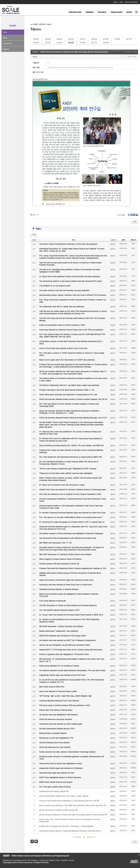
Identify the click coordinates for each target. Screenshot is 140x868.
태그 (36, 841)
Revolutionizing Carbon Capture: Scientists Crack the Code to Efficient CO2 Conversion (73, 295)
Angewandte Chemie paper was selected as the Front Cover (62, 675)
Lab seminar (7, 44)
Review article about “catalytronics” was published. (59, 631)
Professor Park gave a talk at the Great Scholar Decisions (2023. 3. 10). (67, 390)
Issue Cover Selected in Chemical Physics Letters (58, 691)
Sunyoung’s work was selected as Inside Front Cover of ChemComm (66, 585)
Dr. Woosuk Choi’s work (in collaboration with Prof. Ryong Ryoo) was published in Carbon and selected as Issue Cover (71, 440)
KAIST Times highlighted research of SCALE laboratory (60, 777)
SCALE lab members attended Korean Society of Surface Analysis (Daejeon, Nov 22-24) (73, 399)
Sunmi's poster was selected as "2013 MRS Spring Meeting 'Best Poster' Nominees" (72, 805)
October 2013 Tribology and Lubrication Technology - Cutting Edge (65, 826)
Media (5, 38)
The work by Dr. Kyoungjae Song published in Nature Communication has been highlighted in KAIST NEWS (70, 271)
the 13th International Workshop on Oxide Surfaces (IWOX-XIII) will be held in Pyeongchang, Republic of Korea (69, 463)
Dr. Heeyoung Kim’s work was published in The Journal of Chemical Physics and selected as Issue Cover (70, 433)
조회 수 (133, 240)
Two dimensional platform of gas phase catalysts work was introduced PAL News (70, 281)
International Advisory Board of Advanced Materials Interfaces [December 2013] (70, 831)
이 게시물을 (121, 215)
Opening (6, 49)
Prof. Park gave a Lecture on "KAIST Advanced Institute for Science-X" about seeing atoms (72, 354)
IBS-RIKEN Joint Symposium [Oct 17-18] (55, 543)
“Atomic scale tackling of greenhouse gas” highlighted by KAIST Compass (68, 468)
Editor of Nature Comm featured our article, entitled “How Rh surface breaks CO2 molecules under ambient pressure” (71, 479)
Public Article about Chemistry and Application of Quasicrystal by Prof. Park (68, 394)
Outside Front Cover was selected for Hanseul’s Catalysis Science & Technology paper (72, 489)
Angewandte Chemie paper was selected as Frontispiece (61, 768)
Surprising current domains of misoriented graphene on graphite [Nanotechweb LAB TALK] (72, 758)
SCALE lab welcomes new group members (56, 719)
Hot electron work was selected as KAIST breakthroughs (61, 724)
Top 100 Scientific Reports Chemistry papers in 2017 (60, 610)
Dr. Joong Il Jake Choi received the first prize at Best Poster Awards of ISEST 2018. (71, 615)
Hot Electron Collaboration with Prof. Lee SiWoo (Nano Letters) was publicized (69, 385)
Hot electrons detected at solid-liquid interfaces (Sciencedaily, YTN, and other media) (72, 670)
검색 (32, 841)
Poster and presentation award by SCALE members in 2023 (62, 325)
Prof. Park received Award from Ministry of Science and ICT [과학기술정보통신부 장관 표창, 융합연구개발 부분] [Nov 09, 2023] (72, 335)
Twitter (129, 216)
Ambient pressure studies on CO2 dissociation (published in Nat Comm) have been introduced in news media (71, 507)
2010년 (106, 43)
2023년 (59, 39)
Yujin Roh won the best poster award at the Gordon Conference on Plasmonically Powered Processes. (70, 264)
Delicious (137, 216)
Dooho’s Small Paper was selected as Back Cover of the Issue (63, 348)
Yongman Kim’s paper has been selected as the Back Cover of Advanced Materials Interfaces (71, 451)
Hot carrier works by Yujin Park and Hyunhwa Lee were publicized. (65, 290)
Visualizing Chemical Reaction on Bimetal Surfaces (59, 589)
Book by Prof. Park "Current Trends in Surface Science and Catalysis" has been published (70, 820)
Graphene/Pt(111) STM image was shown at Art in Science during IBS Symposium (71, 650)
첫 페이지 (77, 837)
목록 (135, 221)
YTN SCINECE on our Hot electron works (55, 286)
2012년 (82, 43)
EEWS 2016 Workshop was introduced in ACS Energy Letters (63, 636)
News (5, 32)
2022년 (71, 39)
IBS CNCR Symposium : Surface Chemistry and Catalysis (61, 626)
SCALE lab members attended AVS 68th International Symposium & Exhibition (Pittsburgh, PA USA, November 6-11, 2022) (69, 412)
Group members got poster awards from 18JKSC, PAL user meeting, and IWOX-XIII (71, 445)
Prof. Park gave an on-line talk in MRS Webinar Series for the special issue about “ (71, 517)
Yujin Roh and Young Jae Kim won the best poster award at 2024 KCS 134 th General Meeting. (72, 319)
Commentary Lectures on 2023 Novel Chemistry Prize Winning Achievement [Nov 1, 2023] (71, 342)
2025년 (36, 39)
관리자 (35, 57)
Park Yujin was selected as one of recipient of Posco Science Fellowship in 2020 (70, 494)
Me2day (131, 216)
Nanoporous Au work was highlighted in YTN (56, 738)
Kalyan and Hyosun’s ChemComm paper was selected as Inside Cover (66, 580)
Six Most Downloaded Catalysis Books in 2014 (57, 728)
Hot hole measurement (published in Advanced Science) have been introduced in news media (73, 500)
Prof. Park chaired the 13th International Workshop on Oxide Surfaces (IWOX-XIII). (71, 457)
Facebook (134, 216)
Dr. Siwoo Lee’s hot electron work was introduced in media (62, 485)
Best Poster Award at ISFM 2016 (52, 687)
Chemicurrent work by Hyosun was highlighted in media (60, 763)
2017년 (129, 39)
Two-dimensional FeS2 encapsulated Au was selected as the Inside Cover (68, 538)
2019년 (106, 39)
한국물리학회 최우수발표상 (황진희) (53, 791)
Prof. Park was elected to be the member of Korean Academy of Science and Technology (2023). (69, 405)
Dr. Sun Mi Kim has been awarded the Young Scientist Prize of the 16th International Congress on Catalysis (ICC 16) (72, 681)
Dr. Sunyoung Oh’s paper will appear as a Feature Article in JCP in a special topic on (72, 522)
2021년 (82, 39)
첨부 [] (36, 215)
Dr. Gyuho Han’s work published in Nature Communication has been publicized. (70, 276)
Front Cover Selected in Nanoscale (53, 601)
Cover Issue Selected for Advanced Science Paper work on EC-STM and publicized (71, 330)
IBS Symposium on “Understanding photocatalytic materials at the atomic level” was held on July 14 (72, 660)
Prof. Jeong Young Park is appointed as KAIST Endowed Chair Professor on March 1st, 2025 (73, 301)
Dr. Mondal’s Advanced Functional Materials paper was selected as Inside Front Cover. (73, 513)
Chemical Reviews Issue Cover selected (54, 742)
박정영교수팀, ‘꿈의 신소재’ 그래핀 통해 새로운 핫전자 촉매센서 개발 (65, 696)
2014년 (59, 43)
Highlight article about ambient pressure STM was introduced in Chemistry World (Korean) (70, 574)
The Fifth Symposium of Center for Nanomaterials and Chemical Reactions (68, 605)
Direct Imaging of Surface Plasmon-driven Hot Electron (60, 559)
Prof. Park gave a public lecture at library (55, 787)
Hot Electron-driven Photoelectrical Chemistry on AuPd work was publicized (68, 244)
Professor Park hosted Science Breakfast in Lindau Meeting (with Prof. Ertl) (68, 801)
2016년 (36, 43)
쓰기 (135, 841)
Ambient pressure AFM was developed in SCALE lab (59, 564)
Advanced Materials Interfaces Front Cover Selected (59, 701)
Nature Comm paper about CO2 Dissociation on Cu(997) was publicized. (67, 360)
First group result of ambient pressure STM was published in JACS (65, 705)
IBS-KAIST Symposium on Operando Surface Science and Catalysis (65, 554)
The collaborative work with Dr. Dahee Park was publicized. (62, 306)
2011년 (94, 43)
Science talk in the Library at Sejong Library (56, 710)
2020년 (94, 39)
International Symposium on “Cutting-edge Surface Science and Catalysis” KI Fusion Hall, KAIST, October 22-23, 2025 (72, 250)
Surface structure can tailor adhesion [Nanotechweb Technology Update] (67, 752)
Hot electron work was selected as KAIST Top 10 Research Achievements (67, 640)
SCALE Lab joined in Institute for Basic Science (57, 810)
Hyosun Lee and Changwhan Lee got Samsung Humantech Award (65, 645)
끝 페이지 (91, 837)
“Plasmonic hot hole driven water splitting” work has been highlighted (66, 473)
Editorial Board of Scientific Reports (53, 733)
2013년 (71, 43)
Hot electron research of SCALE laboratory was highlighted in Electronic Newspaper (71, 533)
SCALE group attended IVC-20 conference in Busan (59, 666)
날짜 (123, 240)
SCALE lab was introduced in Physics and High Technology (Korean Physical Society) (74, 52)
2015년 (48, 43)
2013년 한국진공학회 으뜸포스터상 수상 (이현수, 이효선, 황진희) (64, 796)
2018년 (117, 39)
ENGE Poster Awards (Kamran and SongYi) (56, 782)
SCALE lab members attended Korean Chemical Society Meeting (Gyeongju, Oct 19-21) (73, 418)
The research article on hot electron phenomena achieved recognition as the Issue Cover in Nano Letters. (73, 379)
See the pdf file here (40, 79)
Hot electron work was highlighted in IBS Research (59, 715)
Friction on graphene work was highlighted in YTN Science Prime (64, 654)
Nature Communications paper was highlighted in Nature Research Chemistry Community (69, 595)
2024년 (48, 39)
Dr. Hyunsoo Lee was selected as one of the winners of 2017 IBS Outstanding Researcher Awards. (69, 620)
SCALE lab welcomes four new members (55, 747)
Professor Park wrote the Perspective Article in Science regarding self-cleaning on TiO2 (73, 568)
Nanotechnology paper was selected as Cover (57, 773)
